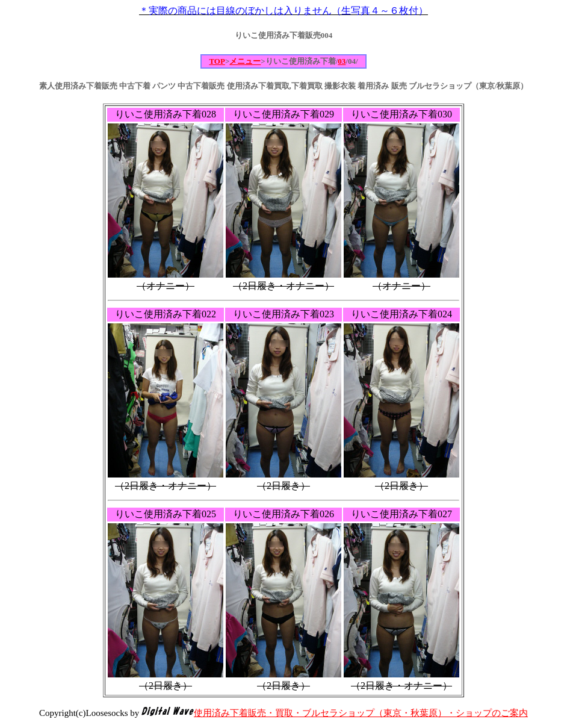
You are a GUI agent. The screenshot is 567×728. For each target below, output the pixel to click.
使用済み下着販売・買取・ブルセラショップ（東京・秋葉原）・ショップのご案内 (361, 713)
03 (342, 61)
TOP (217, 61)
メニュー (245, 61)
